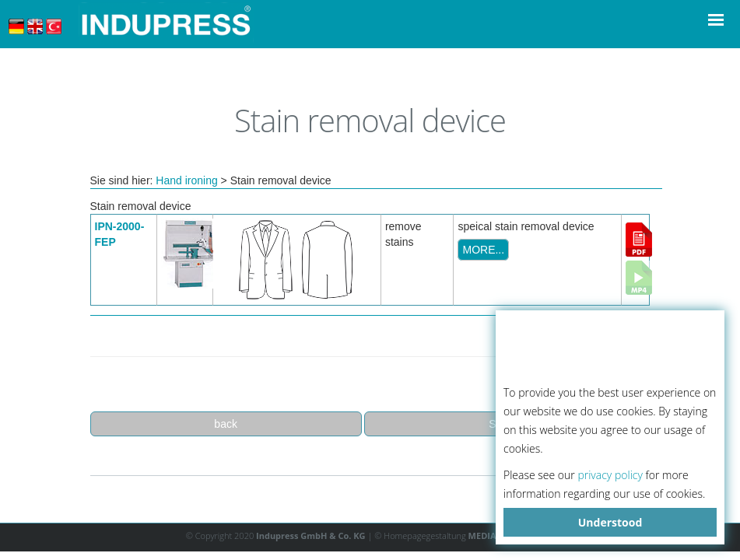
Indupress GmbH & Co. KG (311, 535)
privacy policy (610, 475)
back (226, 424)
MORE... (483, 250)
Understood (610, 522)
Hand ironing (186, 180)
